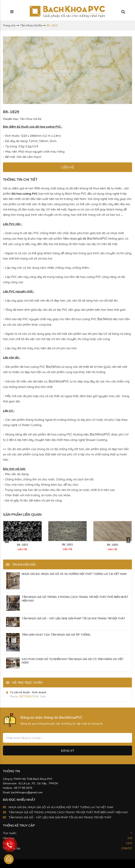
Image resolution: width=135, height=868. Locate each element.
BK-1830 (112, 545)
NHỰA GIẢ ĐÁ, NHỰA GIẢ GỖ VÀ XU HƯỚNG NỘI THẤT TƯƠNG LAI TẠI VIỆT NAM (61, 807)
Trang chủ (9, 26)
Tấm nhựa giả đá (75, 239)
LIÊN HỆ (68, 167)
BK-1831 (67, 545)
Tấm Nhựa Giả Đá (31, 26)
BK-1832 (22, 545)
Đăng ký (68, 751)
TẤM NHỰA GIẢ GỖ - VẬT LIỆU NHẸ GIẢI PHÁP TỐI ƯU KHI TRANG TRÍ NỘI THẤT (60, 817)
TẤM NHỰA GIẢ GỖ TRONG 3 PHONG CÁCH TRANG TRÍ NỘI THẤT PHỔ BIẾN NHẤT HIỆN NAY (68, 812)
